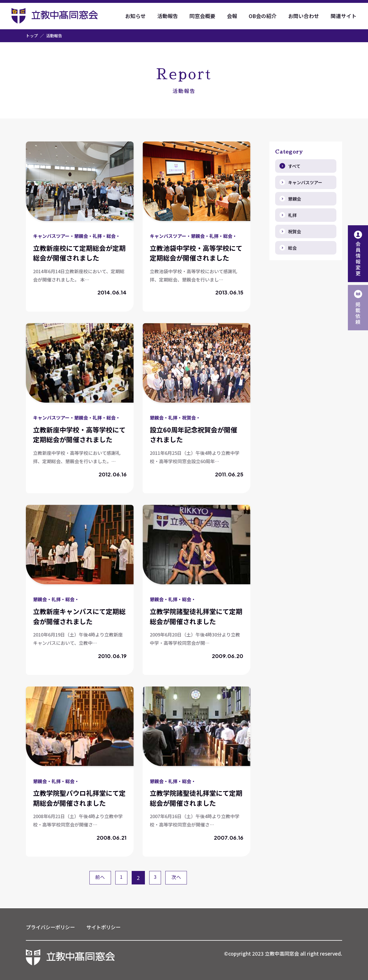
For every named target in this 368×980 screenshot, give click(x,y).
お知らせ (135, 16)
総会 (292, 248)
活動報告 (168, 16)
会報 (232, 16)
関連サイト (344, 16)
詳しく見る (80, 227)
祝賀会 (295, 231)
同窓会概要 (202, 16)
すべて (294, 166)
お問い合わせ (304, 16)
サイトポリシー (107, 927)
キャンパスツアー (305, 182)
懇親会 (295, 199)
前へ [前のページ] (98, 878)
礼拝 (292, 215)
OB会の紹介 (263, 16)
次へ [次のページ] (178, 878)
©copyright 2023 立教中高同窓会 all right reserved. (280, 954)
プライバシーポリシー (52, 927)
